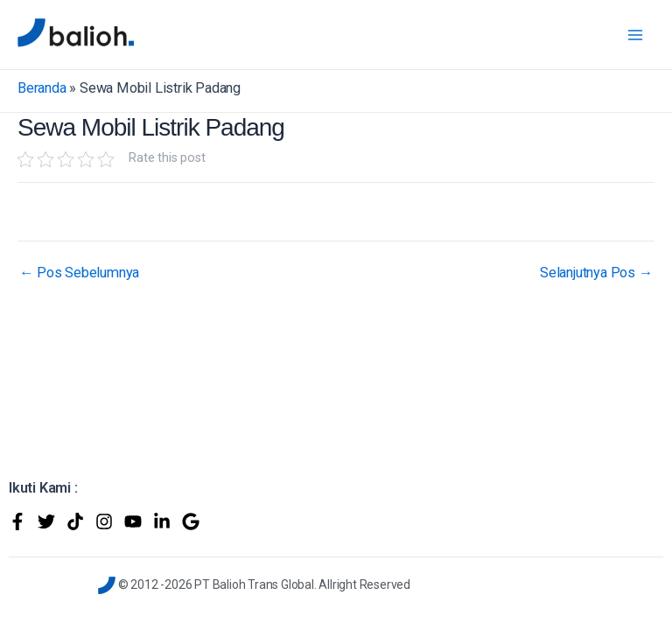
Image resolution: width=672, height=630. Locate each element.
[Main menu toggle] (635, 35)
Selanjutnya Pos (596, 273)
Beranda (42, 88)
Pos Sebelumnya (79, 273)
